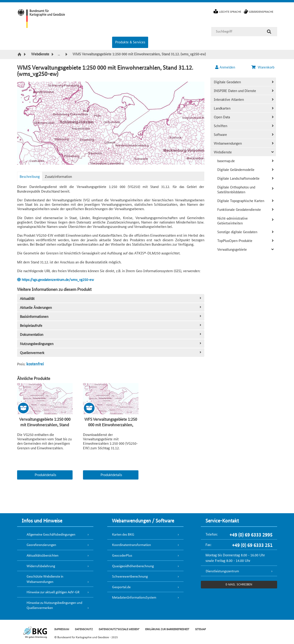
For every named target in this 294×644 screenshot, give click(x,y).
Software (220, 134)
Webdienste (223, 152)
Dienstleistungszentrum (222, 571)
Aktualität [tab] (111, 298)
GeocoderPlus (122, 555)
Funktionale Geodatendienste (239, 209)
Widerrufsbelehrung (41, 566)
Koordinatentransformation (132, 545)
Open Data (222, 117)
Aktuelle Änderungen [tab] (111, 307)
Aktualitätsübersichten (43, 555)
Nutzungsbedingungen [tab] (111, 344)
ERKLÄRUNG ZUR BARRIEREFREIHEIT (167, 629)
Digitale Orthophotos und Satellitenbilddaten (236, 189)
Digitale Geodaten (227, 82)
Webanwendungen (228, 143)
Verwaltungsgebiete (232, 249)
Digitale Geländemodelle (236, 169)
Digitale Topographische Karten (241, 201)
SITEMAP (201, 629)
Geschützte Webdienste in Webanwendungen (45, 579)
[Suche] (269, 32)
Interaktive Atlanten (229, 99)
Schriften (220, 126)
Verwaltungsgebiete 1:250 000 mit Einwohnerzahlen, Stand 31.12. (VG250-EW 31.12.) (45, 424)
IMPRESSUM (62, 629)
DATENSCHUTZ (84, 629)
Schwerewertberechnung (130, 576)
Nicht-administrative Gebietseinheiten (233, 221)
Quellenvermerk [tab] (111, 353)
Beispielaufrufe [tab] (111, 325)
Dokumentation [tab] (111, 334)
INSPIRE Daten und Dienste (235, 91)
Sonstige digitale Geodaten (237, 232)
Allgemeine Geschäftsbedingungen (51, 534)
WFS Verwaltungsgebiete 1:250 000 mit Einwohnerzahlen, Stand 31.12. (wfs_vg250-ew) (111, 424)
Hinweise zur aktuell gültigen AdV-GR (53, 592)
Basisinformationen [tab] (111, 316)
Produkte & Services (130, 42)
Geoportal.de (121, 587)
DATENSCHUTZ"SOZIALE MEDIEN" (119, 629)
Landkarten (222, 108)
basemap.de (226, 161)
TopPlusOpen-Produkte (235, 240)
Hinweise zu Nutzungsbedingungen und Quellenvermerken (54, 605)
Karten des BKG (123, 534)
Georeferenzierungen (41, 545)
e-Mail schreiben (239, 584)
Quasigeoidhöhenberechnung (133, 566)
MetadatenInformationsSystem (134, 597)
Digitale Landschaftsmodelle (238, 178)
